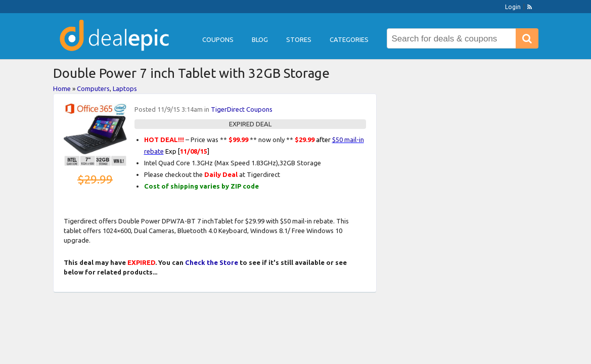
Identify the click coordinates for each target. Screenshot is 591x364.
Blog (260, 39)
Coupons (218, 39)
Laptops (125, 88)
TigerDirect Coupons (242, 109)
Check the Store (212, 262)
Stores (299, 39)
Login (513, 7)
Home (62, 88)
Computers (93, 88)
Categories (349, 39)
